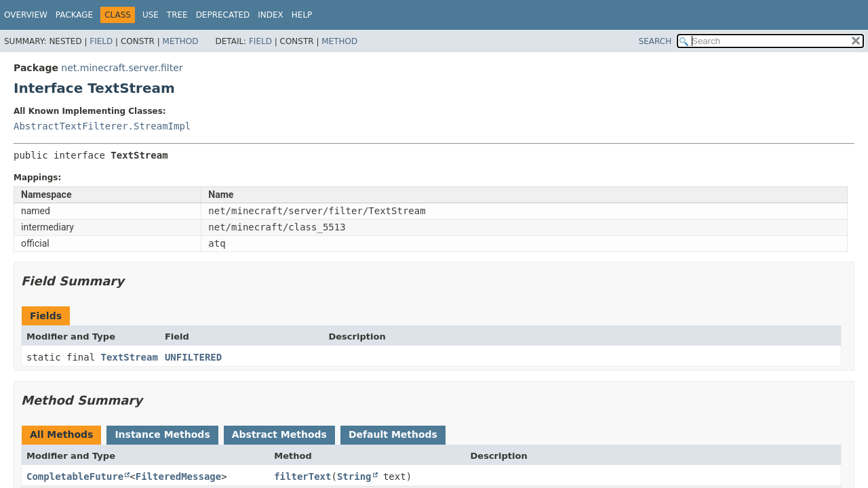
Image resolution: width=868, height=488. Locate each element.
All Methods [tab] (61, 434)
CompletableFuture (75, 476)
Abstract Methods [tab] (279, 434)
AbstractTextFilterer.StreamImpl (102, 126)
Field (101, 41)
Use (151, 15)
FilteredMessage (178, 476)
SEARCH (655, 41)
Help (302, 15)
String (354, 476)
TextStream (130, 357)
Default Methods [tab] (393, 434)
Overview (26, 15)
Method (181, 41)
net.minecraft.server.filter (122, 68)
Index (271, 15)
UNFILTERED (193, 357)
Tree (177, 15)
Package (74, 15)
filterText (302, 476)
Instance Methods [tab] (162, 434)
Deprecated (223, 15)
